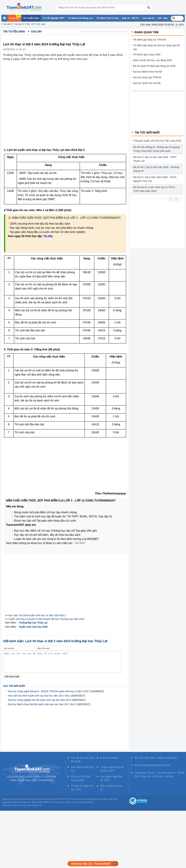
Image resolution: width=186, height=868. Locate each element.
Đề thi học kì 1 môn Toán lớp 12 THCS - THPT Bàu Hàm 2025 (155, 189)
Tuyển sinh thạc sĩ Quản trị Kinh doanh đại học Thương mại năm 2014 (46, 619)
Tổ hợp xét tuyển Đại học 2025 (82, 788)
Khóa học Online (109, 758)
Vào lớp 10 (19, 24)
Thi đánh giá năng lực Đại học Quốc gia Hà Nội (156, 47)
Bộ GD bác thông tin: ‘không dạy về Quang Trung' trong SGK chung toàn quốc (156, 149)
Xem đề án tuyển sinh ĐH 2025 (83, 760)
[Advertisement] (40, 107)
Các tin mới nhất (14, 686)
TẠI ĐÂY (80, 543)
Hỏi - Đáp (41, 24)
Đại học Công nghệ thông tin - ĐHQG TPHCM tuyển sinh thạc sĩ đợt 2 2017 (49, 691)
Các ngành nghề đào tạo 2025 (111, 778)
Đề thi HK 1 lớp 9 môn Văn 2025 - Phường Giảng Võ (156, 169)
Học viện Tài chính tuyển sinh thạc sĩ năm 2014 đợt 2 (37, 615)
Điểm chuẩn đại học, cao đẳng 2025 (153, 60)
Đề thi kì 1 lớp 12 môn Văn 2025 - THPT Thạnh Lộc (155, 159)
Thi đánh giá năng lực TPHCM (150, 40)
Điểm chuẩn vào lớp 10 (111, 788)
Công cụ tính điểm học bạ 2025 (81, 778)
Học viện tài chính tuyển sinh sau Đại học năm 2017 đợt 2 (39, 696)
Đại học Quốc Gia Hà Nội (147, 83)
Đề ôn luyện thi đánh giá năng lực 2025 (154, 66)
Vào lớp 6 (8, 24)
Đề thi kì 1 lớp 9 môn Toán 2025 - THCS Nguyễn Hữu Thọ (155, 179)
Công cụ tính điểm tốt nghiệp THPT (112, 769)
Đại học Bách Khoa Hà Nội (148, 72)
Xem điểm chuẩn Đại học (82, 769)
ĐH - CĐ (30, 24)
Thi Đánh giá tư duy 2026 (147, 55)
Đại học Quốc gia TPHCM (147, 77)
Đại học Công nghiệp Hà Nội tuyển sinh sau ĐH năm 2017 (40, 700)
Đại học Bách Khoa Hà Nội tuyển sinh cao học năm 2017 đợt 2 (42, 704)
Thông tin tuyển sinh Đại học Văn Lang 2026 (157, 141)
